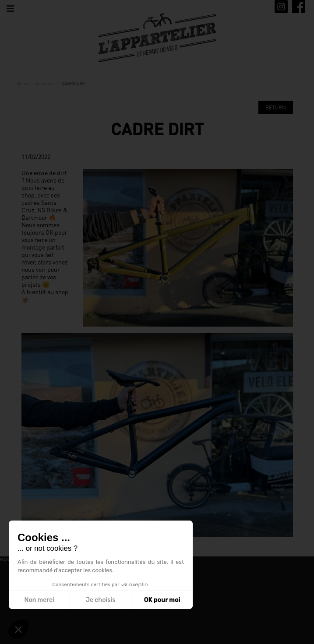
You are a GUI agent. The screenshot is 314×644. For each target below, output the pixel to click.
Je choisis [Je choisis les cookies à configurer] (101, 600)
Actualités (45, 83)
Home (23, 83)
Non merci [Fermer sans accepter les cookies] (39, 600)
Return (276, 107)
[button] (18, 629)
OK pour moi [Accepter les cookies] (162, 600)
